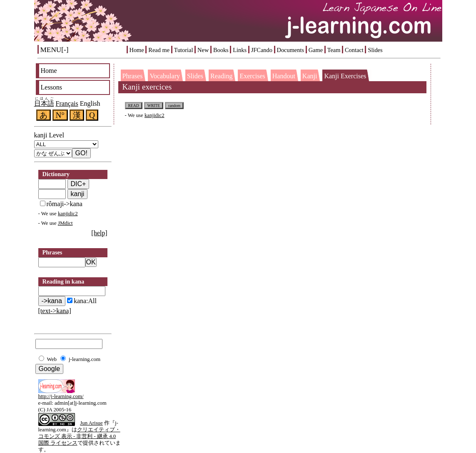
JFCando (262, 50)
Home (137, 50)
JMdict (65, 223)
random (174, 106)
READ (134, 106)
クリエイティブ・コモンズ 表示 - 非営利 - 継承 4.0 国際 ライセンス (79, 436)
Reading (221, 76)
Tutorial (184, 50)
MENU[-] (55, 50)
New (203, 50)
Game (316, 50)
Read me (159, 50)
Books (221, 50)
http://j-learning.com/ (61, 396)
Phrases (133, 76)
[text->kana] (55, 311)
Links (240, 50)
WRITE (154, 106)
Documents (291, 50)
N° (60, 115)
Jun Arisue (91, 423)
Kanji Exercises (345, 76)
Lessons (52, 87)
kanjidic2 (68, 214)
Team (334, 50)
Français (67, 103)
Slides (375, 50)
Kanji (310, 76)
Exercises (252, 76)
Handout (284, 76)
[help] (99, 233)
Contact (354, 50)
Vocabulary (165, 76)
